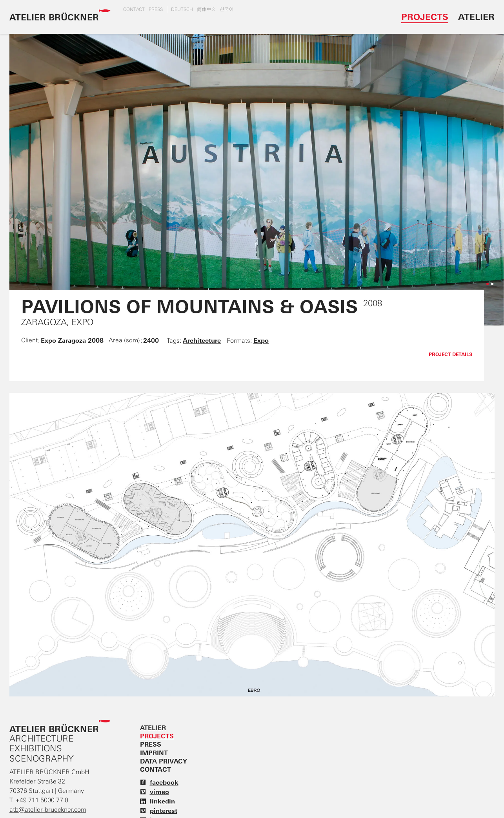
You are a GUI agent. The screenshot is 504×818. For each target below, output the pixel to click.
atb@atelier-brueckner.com (48, 810)
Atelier (476, 17)
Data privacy (164, 761)
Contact (134, 9)
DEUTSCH (182, 9)
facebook (159, 782)
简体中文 (206, 9)
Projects (425, 17)
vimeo (155, 792)
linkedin (157, 801)
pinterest (159, 811)
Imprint (154, 753)
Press (156, 9)
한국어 (227, 9)
